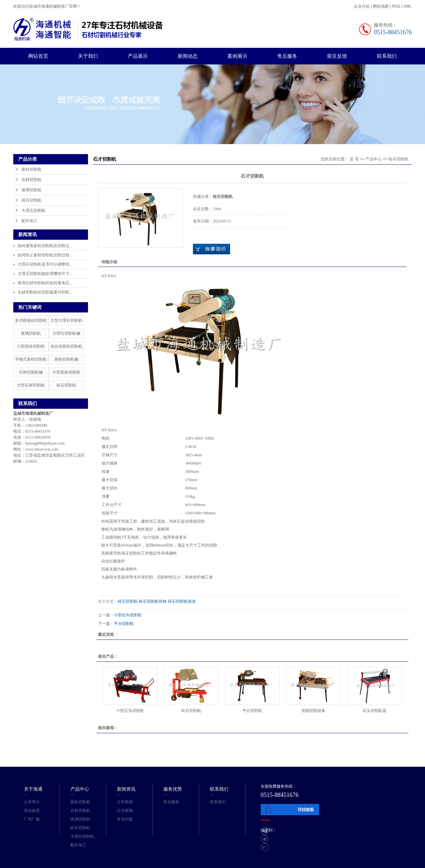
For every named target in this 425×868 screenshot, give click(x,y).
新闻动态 (188, 56)
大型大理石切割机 (66, 320)
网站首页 (38, 56)
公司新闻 (125, 802)
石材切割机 (32, 180)
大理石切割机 (34, 211)
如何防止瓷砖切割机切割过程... (45, 255)
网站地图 (381, 6)
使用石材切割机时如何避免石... (45, 283)
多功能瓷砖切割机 (31, 320)
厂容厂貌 (32, 819)
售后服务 (287, 56)
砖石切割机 (32, 200)
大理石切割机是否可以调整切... (45, 264)
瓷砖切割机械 (66, 359)
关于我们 (88, 56)
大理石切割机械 (66, 333)
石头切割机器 (375, 711)
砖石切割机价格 (153, 601)
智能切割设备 (313, 711)
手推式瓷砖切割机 (31, 359)
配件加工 (30, 221)
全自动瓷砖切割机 (66, 346)
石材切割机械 (31, 372)
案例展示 (237, 56)
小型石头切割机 (128, 615)
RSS (396, 6)
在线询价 (212, 249)
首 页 (354, 159)
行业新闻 (125, 811)
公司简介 (32, 802)
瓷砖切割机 (32, 169)
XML (408, 6)
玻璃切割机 (32, 190)
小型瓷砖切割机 (31, 346)
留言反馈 (337, 56)
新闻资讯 (126, 789)
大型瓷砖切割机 (66, 372)
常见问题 (125, 819)
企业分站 (362, 6)
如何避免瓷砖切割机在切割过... (45, 246)
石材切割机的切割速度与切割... (45, 292)
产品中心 (374, 159)
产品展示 (138, 56)
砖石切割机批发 (182, 601)
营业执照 (32, 811)
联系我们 (387, 56)
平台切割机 (124, 624)
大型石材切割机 (31, 385)
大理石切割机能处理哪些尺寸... (45, 274)
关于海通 (33, 789)
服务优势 (173, 789)
